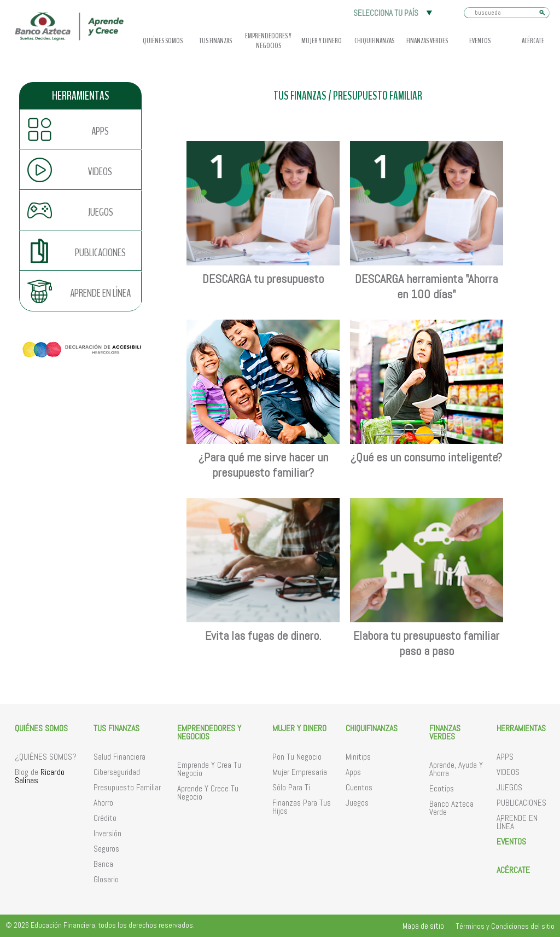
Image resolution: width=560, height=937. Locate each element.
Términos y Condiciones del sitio (505, 926)
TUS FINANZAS (300, 96)
